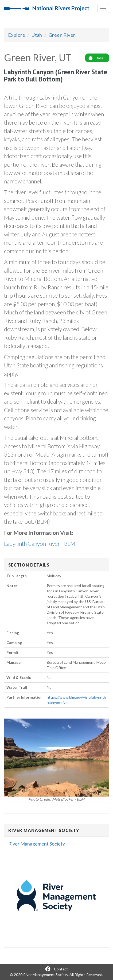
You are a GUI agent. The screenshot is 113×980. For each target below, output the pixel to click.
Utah (37, 35)
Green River (62, 35)
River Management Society (37, 844)
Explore (17, 35)
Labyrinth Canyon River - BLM (40, 544)
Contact (61, 969)
